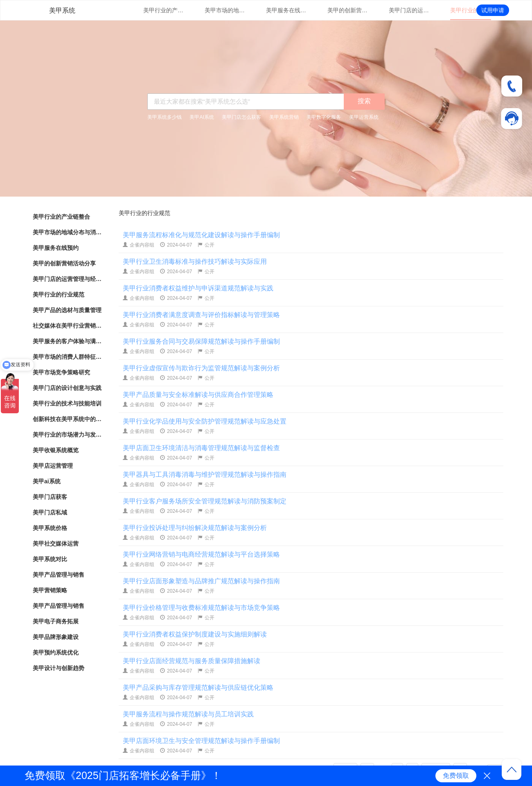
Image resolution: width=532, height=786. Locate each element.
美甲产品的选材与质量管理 (67, 310)
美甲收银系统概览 (56, 450)
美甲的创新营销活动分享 (348, 10)
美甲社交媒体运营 (56, 544)
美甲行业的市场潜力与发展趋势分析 (68, 435)
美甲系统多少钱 (165, 117)
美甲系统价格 (50, 528)
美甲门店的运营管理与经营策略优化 (409, 10)
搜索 (364, 101)
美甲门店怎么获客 (241, 117)
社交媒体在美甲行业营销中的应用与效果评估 (68, 326)
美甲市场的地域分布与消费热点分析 (225, 10)
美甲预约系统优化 (56, 652)
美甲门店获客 (50, 497)
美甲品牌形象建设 (56, 637)
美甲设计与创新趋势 (59, 668)
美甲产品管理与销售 (59, 575)
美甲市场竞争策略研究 (61, 372)
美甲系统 (62, 10)
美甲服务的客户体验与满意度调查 (68, 341)
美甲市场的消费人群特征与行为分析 (68, 357)
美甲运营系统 (364, 117)
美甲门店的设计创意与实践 (67, 388)
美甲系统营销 (284, 117)
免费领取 (456, 776)
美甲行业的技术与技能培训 (67, 403)
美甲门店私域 (50, 512)
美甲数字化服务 (324, 117)
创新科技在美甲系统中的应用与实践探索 (68, 419)
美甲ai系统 (47, 481)
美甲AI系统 (202, 117)
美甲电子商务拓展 (56, 621)
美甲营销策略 (50, 590)
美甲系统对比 (50, 559)
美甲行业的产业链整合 (164, 10)
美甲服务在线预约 (286, 10)
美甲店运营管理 (53, 466)
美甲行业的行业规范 (471, 10)
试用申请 (493, 10)
